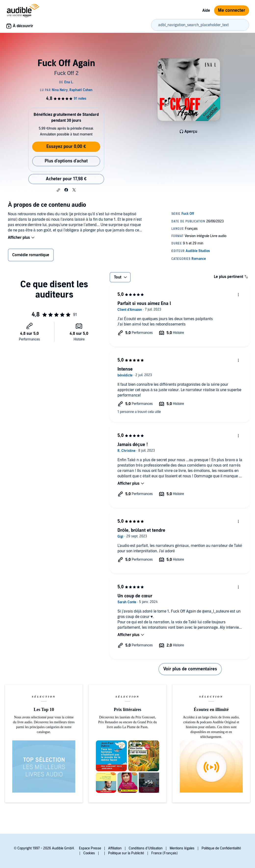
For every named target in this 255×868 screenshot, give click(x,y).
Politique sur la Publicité (126, 853)
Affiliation (115, 848)
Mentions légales (182, 848)
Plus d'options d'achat (66, 161)
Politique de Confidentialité (221, 848)
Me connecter (232, 10)
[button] (58, 190)
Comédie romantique (31, 255)
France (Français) (165, 853)
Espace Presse (90, 848)
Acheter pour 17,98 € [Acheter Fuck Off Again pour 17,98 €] (66, 179)
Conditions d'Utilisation (146, 848)
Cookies (89, 853)
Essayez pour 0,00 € (66, 147)
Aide (206, 11)
